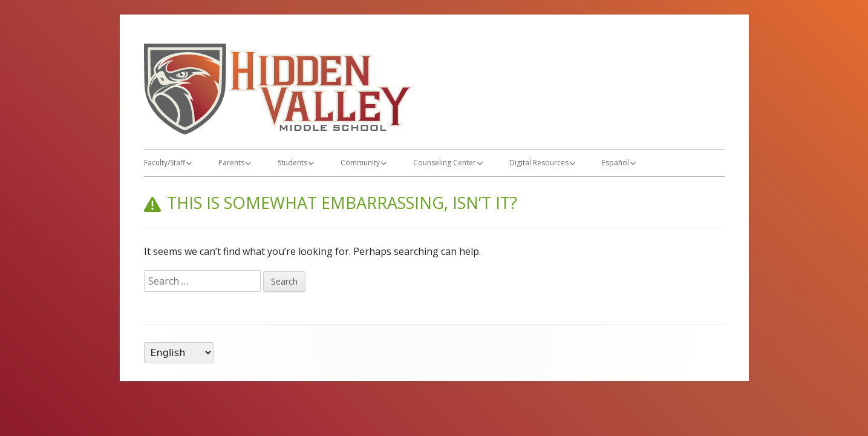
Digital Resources (539, 163)
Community (360, 163)
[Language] (179, 353)
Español (615, 163)
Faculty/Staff (165, 163)
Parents (231, 163)
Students (292, 163)
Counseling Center (445, 163)
